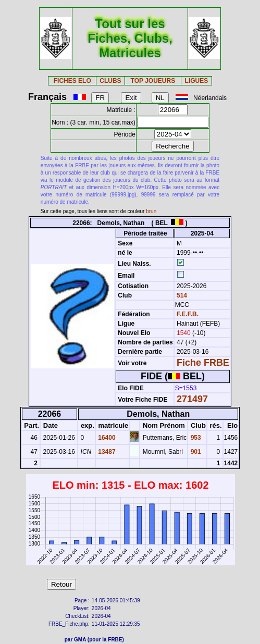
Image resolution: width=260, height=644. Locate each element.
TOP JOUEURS (153, 81)
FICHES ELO (72, 81)
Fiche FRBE (203, 363)
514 (181, 295)
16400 (106, 438)
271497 (192, 399)
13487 (106, 452)
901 (195, 452)
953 (195, 438)
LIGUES (197, 81)
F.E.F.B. (188, 314)
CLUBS (110, 81)
